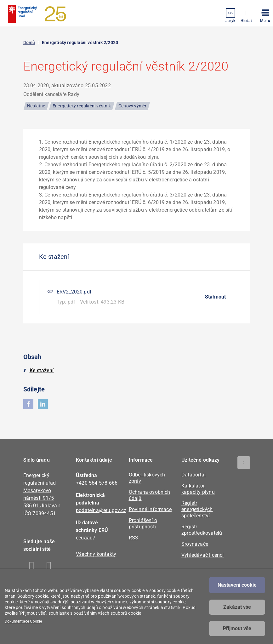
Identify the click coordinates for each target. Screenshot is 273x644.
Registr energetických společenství (197, 509)
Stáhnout (216, 297)
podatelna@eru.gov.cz (101, 510)
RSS (134, 538)
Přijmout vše (237, 628)
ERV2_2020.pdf (74, 292)
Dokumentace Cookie (23, 621)
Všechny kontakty (96, 554)
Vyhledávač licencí (203, 555)
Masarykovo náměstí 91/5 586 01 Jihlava (40, 498)
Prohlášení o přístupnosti (143, 524)
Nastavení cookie (237, 585)
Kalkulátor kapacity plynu (198, 489)
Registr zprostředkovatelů (202, 530)
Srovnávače (195, 544)
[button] (265, 15)
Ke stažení (42, 370)
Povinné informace (150, 509)
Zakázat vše (237, 607)
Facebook (32, 567)
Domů (29, 43)
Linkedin (49, 567)
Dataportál (193, 475)
